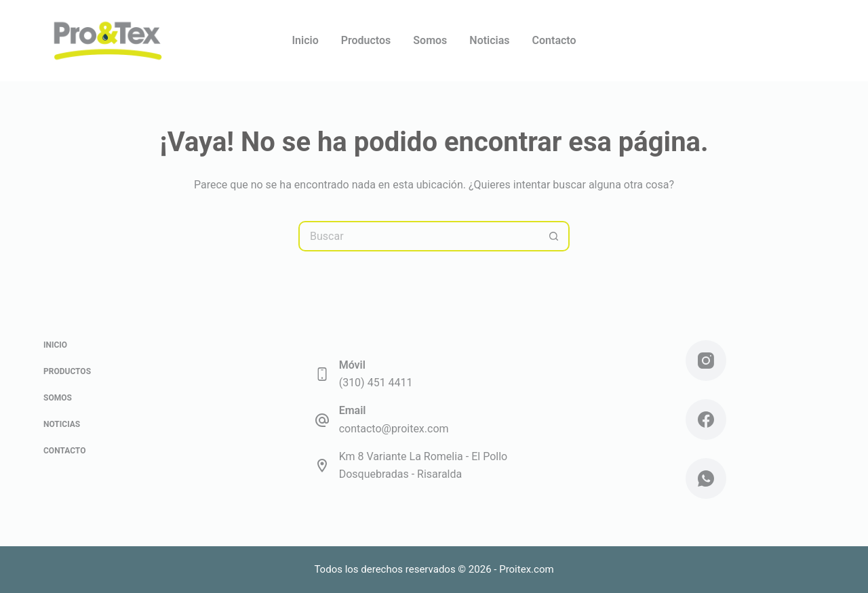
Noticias (489, 40)
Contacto (554, 40)
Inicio (305, 40)
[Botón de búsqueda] (554, 236)
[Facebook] (706, 420)
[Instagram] (706, 361)
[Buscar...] (419, 236)
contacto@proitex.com (394, 429)
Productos (366, 40)
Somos (430, 40)
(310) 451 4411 (376, 383)
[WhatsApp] (706, 478)
